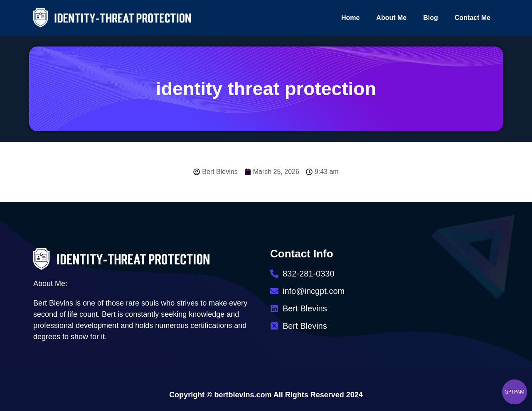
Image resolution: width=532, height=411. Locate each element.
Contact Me (473, 18)
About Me (391, 18)
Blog (431, 18)
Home (350, 18)
